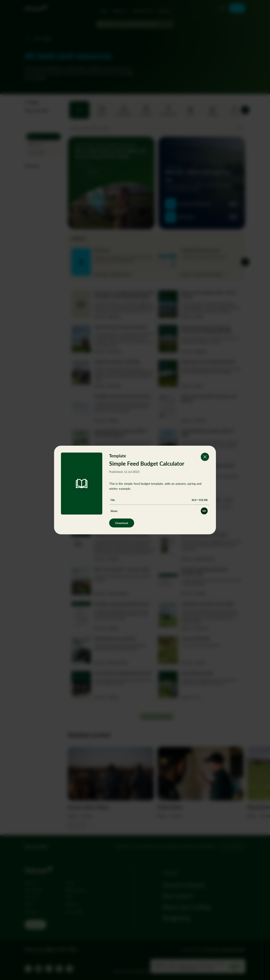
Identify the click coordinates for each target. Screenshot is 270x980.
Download (122, 523)
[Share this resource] (204, 511)
